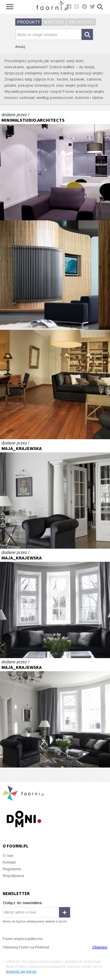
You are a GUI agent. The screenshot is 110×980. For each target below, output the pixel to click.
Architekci (81, 22)
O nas (8, 856)
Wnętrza (54, 22)
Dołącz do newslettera (22, 903)
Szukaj (100, 7)
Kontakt (9, 862)
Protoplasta (55, 275)
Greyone (55, 166)
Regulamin (12, 869)
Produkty (28, 22)
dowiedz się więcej (21, 972)
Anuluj (20, 47)
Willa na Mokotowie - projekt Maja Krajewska (55, 494)
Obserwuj (100, 947)
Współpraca (13, 876)
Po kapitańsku (55, 384)
